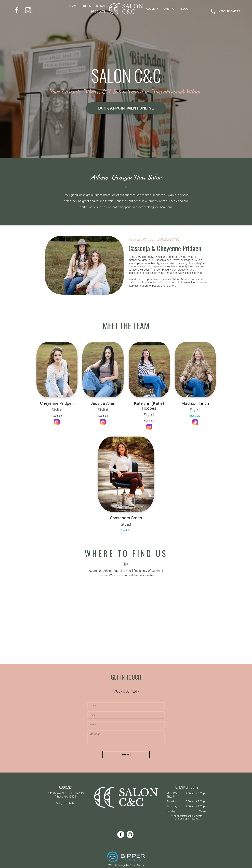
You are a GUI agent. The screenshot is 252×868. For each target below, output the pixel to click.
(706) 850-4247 (230, 11)
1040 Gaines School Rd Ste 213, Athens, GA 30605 (65, 795)
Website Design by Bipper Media (126, 865)
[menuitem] (73, 6)
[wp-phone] (213, 15)
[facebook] (17, 11)
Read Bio (57, 416)
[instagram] (28, 11)
